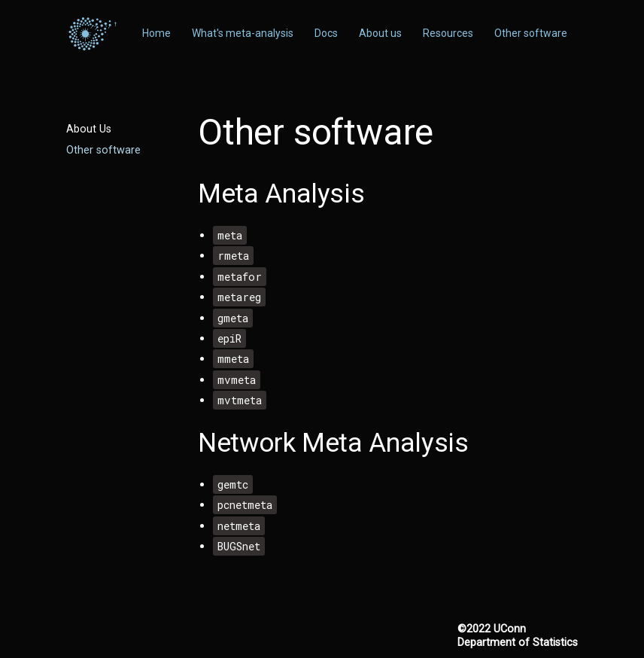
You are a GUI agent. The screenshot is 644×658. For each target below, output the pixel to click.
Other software (103, 150)
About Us (89, 129)
